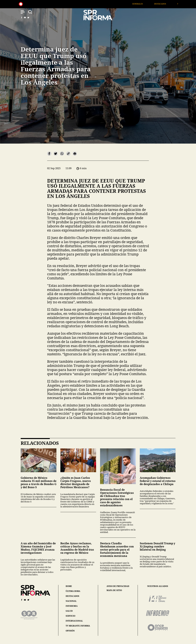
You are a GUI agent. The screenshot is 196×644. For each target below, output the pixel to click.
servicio (70, 616)
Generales (142, 4)
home (69, 586)
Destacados (164, 4)
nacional (71, 601)
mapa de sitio (114, 590)
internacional (74, 621)
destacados (72, 596)
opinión (70, 631)
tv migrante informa (78, 626)
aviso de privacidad (118, 586)
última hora (73, 591)
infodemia (72, 606)
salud (69, 611)
